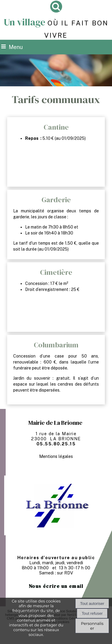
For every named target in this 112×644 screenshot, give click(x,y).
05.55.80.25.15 (56, 444)
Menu (16, 47)
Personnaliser (92, 626)
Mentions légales (56, 456)
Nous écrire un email (56, 586)
